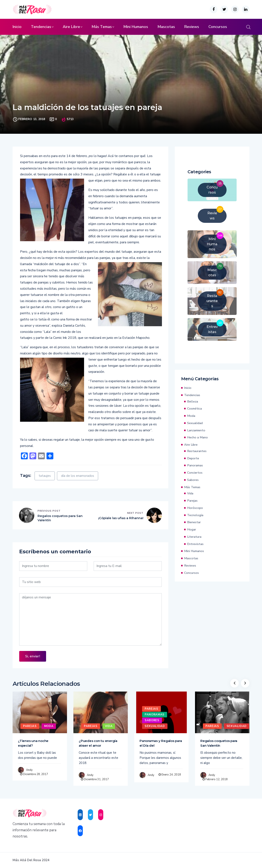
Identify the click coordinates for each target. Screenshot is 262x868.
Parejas (192, 501)
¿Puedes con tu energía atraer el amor (98, 743)
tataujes (45, 476)
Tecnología (195, 515)
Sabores (193, 480)
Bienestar (194, 522)
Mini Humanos (136, 27)
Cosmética (194, 408)
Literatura (194, 537)
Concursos (218, 27)
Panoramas (195, 465)
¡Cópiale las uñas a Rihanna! (121, 518)
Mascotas (166, 27)
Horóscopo (195, 508)
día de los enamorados (78, 476)
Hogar (192, 529)
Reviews (192, 27)
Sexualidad (195, 423)
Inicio (17, 27)
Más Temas (102, 27)
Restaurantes (197, 451)
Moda (191, 416)
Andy (29, 770)
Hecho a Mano (197, 437)
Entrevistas (195, 544)
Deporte (193, 458)
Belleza (193, 401)
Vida (190, 493)
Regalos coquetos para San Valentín (60, 518)
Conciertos (195, 473)
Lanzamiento (196, 430)
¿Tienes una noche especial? (33, 743)
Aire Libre (71, 27)
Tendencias (41, 27)
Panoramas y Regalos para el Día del (161, 743)
